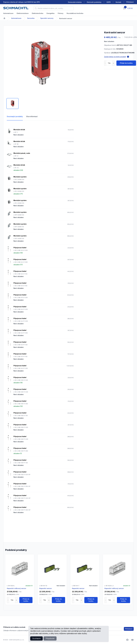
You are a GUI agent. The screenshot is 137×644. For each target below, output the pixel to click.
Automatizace (8, 13)
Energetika (51, 13)
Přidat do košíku (126, 63)
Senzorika (31, 18)
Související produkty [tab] (15, 116)
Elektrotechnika (38, 13)
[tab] (12, 104)
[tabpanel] (40, 63)
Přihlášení (129, 629)
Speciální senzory (47, 18)
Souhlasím (36, 638)
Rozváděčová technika (75, 13)
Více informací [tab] (32, 116)
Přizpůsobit (50, 638)
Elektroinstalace (23, 13)
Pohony (61, 13)
